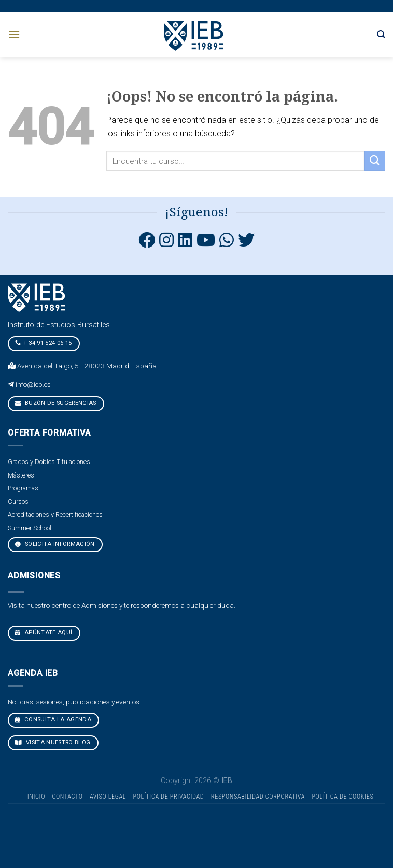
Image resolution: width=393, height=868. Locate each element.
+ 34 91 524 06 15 (44, 343)
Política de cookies (342, 797)
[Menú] (14, 34)
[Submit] (375, 161)
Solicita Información (55, 544)
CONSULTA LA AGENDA (53, 720)
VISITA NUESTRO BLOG (53, 742)
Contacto (67, 797)
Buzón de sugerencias (56, 403)
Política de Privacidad (169, 797)
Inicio (36, 797)
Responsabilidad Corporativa (258, 797)
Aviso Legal (108, 797)
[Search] (381, 34)
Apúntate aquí (44, 633)
